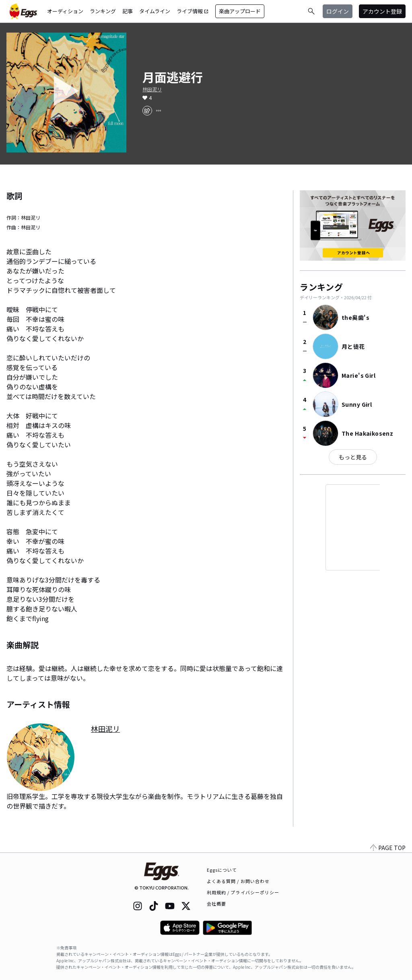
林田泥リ (152, 89)
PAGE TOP (388, 848)
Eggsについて (222, 870)
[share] (147, 111)
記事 (128, 11)
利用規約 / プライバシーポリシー (243, 892)
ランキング (103, 11)
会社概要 (216, 904)
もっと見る (353, 457)
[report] (159, 111)
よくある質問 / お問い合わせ (238, 881)
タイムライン (155, 11)
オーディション (65, 11)
